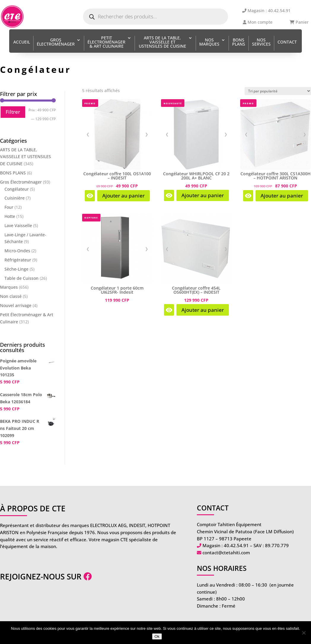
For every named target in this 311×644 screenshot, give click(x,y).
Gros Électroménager (56, 42)
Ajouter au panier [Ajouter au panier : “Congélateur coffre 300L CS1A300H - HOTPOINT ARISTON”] (282, 196)
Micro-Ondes (17, 251)
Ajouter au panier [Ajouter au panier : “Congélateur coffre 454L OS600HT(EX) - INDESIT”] (203, 310)
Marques (9, 287)
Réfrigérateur (18, 260)
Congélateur (17, 189)
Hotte (10, 216)
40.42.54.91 (236, 545)
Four (9, 207)
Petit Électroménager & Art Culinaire (106, 42)
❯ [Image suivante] (147, 134)
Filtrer (13, 112)
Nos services (261, 42)
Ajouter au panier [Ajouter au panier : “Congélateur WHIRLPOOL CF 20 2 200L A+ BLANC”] (203, 195)
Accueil (22, 42)
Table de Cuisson (21, 278)
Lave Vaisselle (18, 225)
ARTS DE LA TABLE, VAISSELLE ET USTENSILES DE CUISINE (162, 42)
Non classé (11, 296)
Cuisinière (15, 198)
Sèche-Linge (16, 269)
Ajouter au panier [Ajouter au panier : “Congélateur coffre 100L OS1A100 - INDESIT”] (123, 196)
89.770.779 (277, 545)
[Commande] (278, 91)
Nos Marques (209, 42)
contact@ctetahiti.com (226, 553)
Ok (157, 636)
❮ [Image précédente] (88, 134)
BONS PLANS (239, 42)
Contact (287, 42)
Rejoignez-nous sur (46, 576)
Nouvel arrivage (16, 305)
